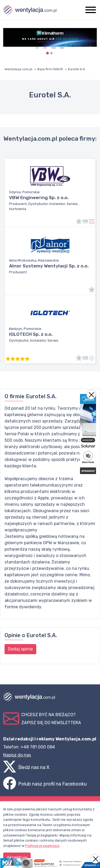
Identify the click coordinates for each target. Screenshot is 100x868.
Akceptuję (17, 857)
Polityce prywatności (42, 846)
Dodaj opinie (20, 649)
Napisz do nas (17, 755)
